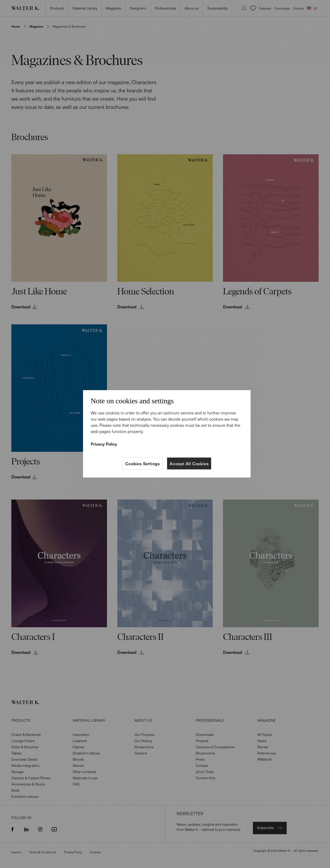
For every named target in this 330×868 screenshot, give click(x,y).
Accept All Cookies (189, 463)
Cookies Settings (143, 463)
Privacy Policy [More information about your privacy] (104, 444)
